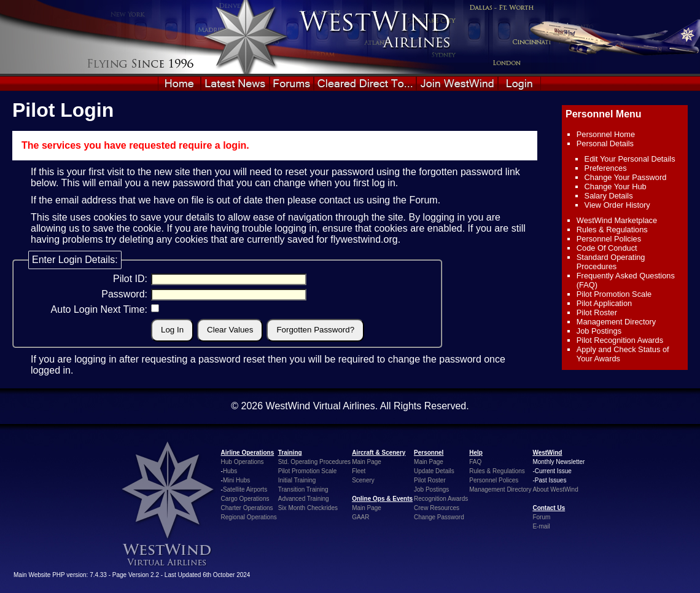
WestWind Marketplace (617, 220)
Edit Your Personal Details (630, 159)
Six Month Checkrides (308, 508)
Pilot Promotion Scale (614, 294)
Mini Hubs (236, 480)
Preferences (606, 168)
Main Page (367, 462)
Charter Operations (247, 508)
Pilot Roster (597, 312)
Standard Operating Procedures (611, 262)
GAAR (360, 517)
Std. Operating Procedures (314, 462)
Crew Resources (437, 508)
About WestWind (555, 489)
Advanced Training (304, 499)
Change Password (439, 517)
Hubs (230, 471)
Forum (423, 200)
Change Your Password (626, 177)
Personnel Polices (494, 480)
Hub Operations (243, 462)
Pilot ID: (130, 279)
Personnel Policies (609, 239)
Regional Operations (249, 517)
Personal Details (605, 143)
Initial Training (297, 480)
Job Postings (599, 331)
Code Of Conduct (607, 248)
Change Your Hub (616, 187)
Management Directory (616, 322)
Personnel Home (606, 134)
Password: (124, 294)
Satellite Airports (245, 489)
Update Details (434, 471)
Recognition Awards (441, 499)
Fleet (359, 471)
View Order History (617, 205)
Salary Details (609, 196)
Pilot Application (604, 303)
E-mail (541, 526)
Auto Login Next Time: (99, 309)
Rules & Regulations (612, 230)
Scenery (363, 480)
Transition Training (303, 489)
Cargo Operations (245, 499)
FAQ (475, 462)
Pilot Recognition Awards (620, 340)
